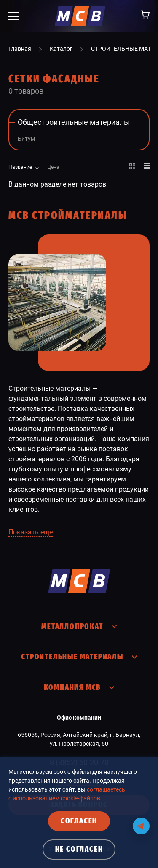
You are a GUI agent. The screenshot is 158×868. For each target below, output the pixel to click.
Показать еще (31, 532)
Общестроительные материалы (74, 122)
